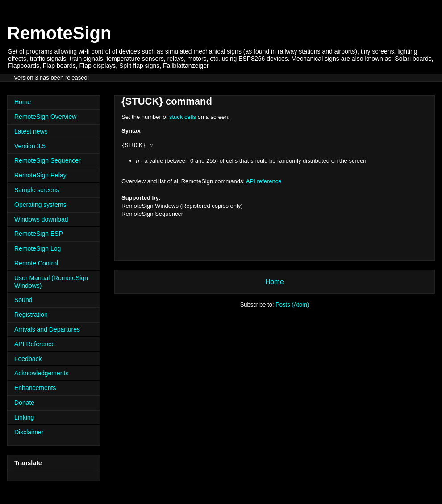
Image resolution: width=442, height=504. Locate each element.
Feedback (28, 359)
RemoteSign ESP (39, 234)
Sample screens (37, 190)
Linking (24, 417)
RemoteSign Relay (40, 175)
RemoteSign (59, 33)
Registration (31, 315)
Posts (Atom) (292, 304)
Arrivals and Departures (47, 329)
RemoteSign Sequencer (48, 160)
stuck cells (183, 117)
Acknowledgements (41, 373)
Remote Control (36, 263)
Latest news (31, 131)
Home (275, 282)
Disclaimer (29, 432)
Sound (23, 300)
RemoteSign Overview (45, 117)
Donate (24, 403)
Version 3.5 (30, 146)
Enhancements (35, 388)
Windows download (41, 219)
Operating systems (40, 205)
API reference (264, 181)
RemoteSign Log (38, 248)
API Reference (35, 344)
